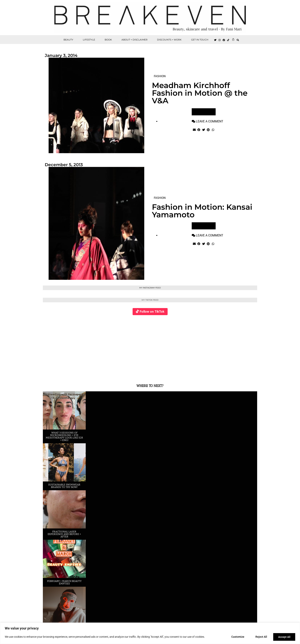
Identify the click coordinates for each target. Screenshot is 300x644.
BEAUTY (68, 40)
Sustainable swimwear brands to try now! (64, 486)
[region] (150, 633)
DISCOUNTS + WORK (169, 40)
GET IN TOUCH (200, 40)
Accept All (284, 637)
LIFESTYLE (89, 40)
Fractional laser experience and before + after (64, 534)
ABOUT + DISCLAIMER (135, 40)
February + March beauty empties (64, 582)
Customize (236, 637)
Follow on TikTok (152, 311)
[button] (238, 40)
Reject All (260, 637)
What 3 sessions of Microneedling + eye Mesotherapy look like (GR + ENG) (64, 436)
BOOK (108, 40)
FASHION (160, 76)
